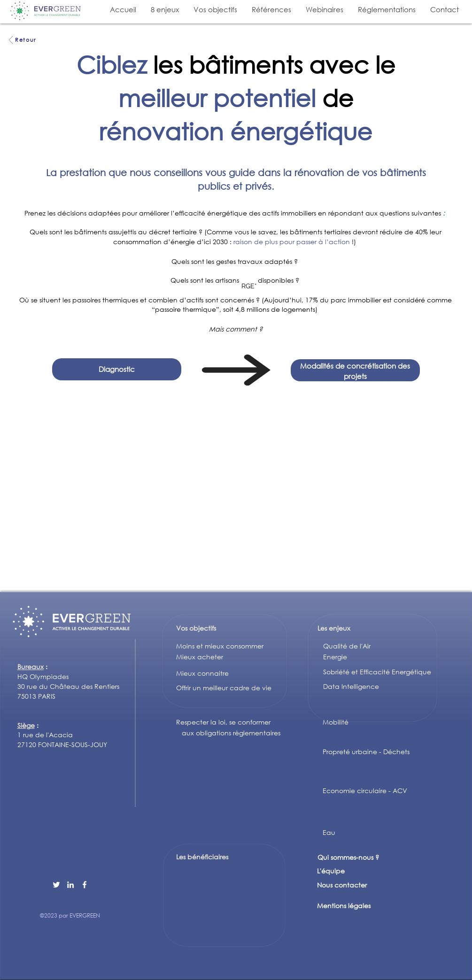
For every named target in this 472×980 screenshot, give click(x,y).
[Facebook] (85, 885)
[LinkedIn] (70, 885)
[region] (250, 282)
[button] (165, 9)
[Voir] (11, 40)
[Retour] (26, 40)
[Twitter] (56, 885)
